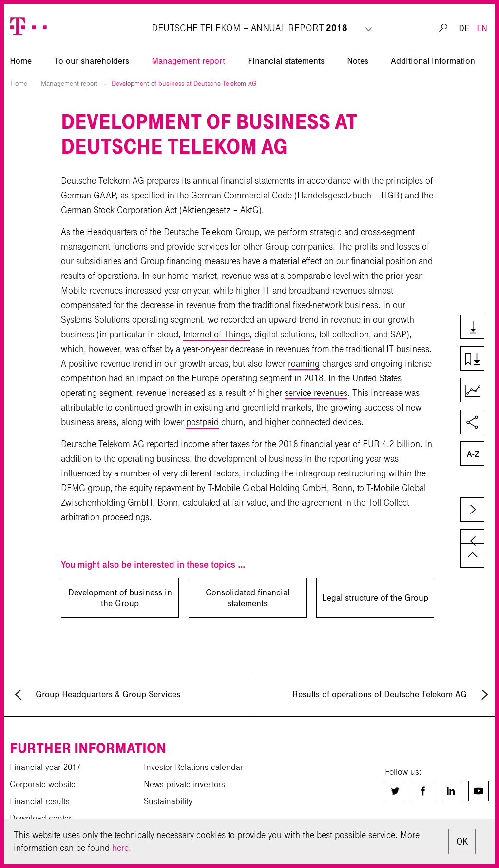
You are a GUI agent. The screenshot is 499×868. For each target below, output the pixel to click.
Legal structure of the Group (375, 598)
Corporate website (43, 784)
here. (122, 848)
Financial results (40, 801)
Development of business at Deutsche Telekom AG (184, 84)
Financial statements (286, 61)
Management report (188, 61)
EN (482, 28)
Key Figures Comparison (476, 391)
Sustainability (168, 801)
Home (19, 84)
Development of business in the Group (120, 598)
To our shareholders (92, 61)
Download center (41, 818)
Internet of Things (216, 334)
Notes (358, 61)
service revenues (316, 393)
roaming (304, 364)
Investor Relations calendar (193, 767)
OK (462, 841)
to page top (472, 555)
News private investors (184, 784)
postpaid (202, 422)
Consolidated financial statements (248, 598)
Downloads (476, 328)
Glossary (476, 454)
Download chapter (476, 359)
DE (464, 28)
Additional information (433, 61)
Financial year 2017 (45, 767)
